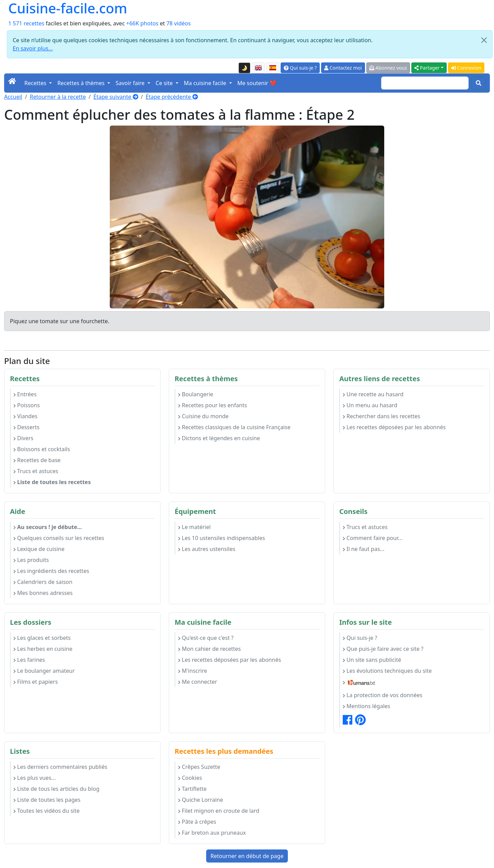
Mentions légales (367, 706)
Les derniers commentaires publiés (60, 767)
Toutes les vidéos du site (46, 811)
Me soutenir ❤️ (257, 83)
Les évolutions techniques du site (387, 671)
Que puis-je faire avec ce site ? (383, 649)
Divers (23, 438)
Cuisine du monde (203, 416)
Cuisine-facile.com (68, 8)
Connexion (466, 68)
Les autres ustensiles (207, 549)
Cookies (190, 778)
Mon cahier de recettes (209, 649)
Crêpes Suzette (199, 767)
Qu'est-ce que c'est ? (206, 638)
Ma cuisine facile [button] (206, 83)
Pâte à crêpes (197, 822)
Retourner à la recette (58, 97)
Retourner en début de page (247, 856)
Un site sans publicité (372, 660)
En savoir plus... (33, 48)
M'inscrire (193, 671)
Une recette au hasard (373, 394)
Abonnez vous (388, 68)
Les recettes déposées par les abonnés (394, 427)
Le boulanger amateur (44, 671)
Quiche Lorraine (201, 800)
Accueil (13, 97)
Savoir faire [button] (131, 83)
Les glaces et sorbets (42, 638)
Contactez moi (343, 68)
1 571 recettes (26, 23)
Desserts (26, 427)
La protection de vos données (383, 695)
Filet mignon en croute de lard (219, 811)
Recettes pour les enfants (213, 405)
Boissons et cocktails (42, 449)
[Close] (484, 40)
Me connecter (198, 682)
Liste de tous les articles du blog (56, 789)
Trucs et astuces (36, 471)
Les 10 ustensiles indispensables (221, 538)
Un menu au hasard (370, 405)
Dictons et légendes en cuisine (219, 438)
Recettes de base (37, 460)
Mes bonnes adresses (43, 593)
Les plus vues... (34, 778)
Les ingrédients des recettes (51, 571)
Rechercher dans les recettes (381, 416)
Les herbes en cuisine (43, 649)
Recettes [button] (36, 83)
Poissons (27, 405)
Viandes (25, 416)
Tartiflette (192, 789)
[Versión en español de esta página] (273, 68)
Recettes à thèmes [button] (82, 83)
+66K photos (142, 23)
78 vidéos (179, 23)
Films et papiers (36, 682)
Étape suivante (116, 97)
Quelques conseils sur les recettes (59, 538)
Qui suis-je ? (300, 68)
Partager (427, 68)
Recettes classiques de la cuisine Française (234, 427)
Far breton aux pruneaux (212, 833)
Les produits (31, 560)
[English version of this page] (258, 68)
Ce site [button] (165, 83)
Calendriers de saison (43, 582)
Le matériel (194, 527)
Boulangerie (196, 394)
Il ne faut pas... (363, 549)
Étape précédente (172, 97)
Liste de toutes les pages (47, 800)
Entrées (25, 394)
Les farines (29, 660)
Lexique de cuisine (39, 549)
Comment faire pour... (373, 538)
